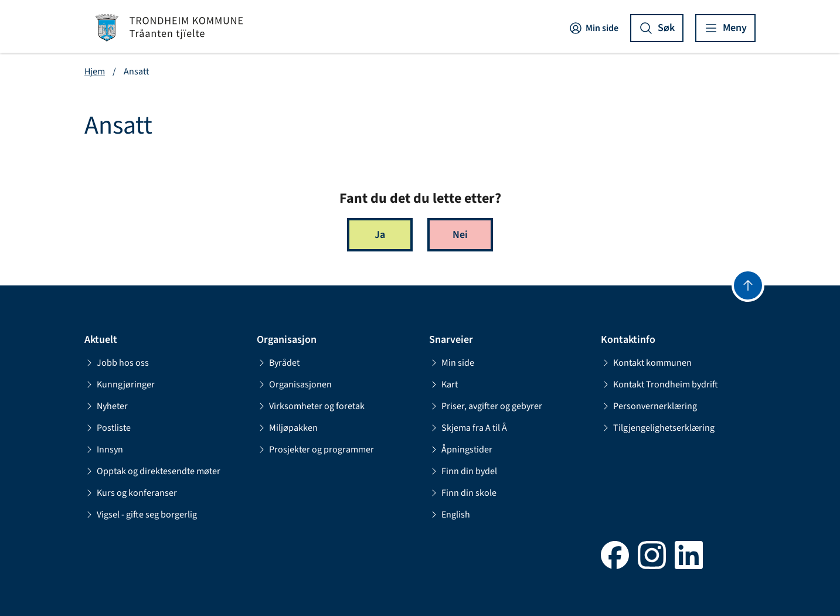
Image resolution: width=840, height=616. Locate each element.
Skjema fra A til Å (468, 428)
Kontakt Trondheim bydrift (659, 384)
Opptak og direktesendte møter (152, 471)
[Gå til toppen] (748, 285)
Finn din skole (463, 493)
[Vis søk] (657, 28)
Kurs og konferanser (131, 493)
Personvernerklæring (649, 406)
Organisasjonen (294, 384)
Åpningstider (461, 450)
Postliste (108, 428)
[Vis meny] (725, 28)
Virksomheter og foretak (311, 406)
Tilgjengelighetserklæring (658, 428)
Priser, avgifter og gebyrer (486, 406)
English (450, 515)
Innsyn (104, 450)
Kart (443, 384)
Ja (380, 235)
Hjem (95, 72)
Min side (594, 28)
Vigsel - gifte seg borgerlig (141, 515)
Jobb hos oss (117, 363)
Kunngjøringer (120, 384)
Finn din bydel (463, 471)
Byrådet (278, 363)
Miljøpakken (287, 428)
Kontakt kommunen (646, 363)
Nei (460, 235)
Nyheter (106, 406)
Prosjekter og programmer (315, 450)
